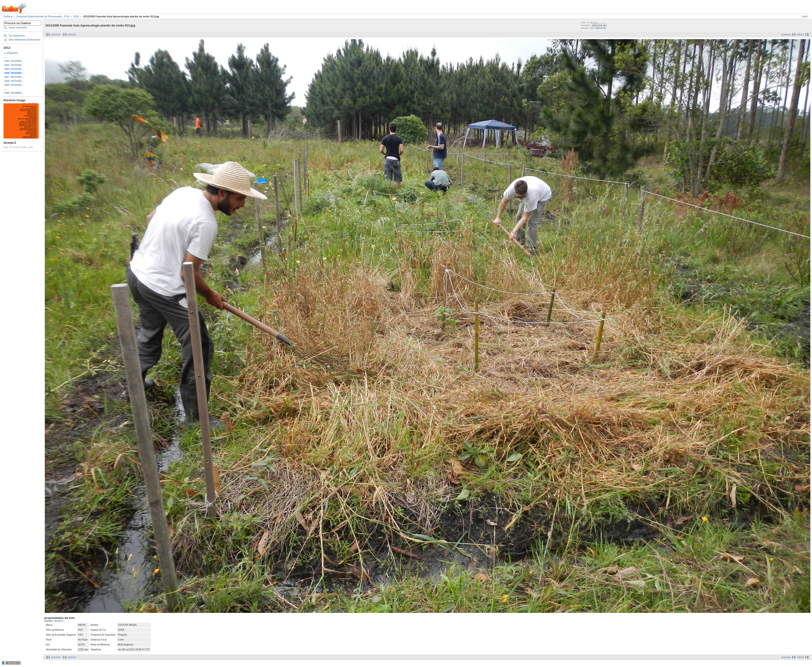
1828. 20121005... (14, 81)
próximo (786, 35)
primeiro (56, 35)
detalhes (59, 621)
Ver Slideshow (17, 36)
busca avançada (18, 28)
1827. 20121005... (14, 77)
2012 (76, 16)
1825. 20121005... (14, 69)
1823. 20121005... (14, 61)
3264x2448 (601, 28)
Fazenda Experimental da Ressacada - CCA (43, 16)
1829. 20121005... (14, 85)
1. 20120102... (12, 53)
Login (805, 16)
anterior (72, 35)
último (801, 35)
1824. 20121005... (14, 65)
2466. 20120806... (14, 93)
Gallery (8, 16)
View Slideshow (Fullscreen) (24, 40)
